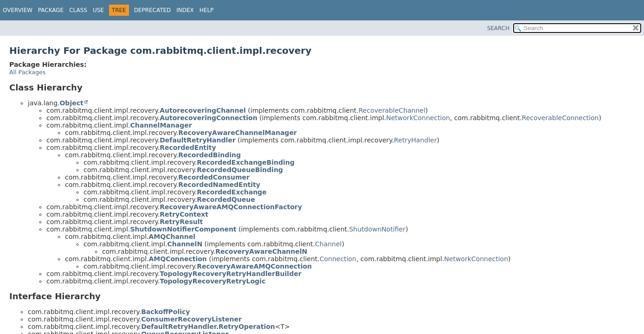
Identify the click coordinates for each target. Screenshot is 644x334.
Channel (328, 244)
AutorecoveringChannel (203, 110)
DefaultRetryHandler (197, 140)
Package (51, 10)
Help (207, 10)
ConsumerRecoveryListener (191, 319)
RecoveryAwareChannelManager (238, 133)
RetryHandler (415, 140)
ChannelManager (161, 125)
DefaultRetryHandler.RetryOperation (208, 327)
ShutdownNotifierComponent (183, 229)
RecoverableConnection (560, 118)
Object (71, 103)
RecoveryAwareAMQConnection (254, 266)
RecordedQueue (226, 199)
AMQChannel (172, 237)
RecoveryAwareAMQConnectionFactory (231, 207)
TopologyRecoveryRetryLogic (213, 281)
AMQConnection (177, 259)
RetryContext (184, 214)
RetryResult (181, 222)
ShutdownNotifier (377, 229)
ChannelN (185, 244)
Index (185, 10)
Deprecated (153, 10)
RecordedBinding (209, 155)
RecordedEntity (188, 148)
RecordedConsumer (214, 177)
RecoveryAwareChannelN (261, 251)
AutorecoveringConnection (208, 118)
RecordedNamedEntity (219, 185)
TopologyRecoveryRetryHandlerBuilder (230, 274)
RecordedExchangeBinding (246, 162)
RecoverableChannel (392, 110)
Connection (338, 259)
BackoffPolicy (165, 312)
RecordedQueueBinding (240, 170)
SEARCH (499, 28)
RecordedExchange (232, 192)
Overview (18, 10)
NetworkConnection (418, 118)
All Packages (27, 72)
